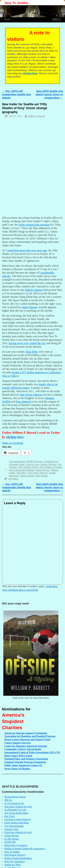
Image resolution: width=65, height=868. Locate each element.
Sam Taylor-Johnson (38, 473)
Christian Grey (51, 461)
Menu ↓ (57, 20)
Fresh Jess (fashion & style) (18, 832)
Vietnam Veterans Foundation (25, 762)
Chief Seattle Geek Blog (16, 823)
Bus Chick (10, 816)
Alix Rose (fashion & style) (18, 807)
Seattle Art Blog (12, 865)
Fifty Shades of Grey (28, 467)
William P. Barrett (36, 116)
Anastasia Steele (17, 461)
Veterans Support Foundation (26, 733)
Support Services (18, 743)
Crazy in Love (32, 464)
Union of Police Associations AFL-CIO (32, 752)
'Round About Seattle (15, 797)
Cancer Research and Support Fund (27, 739)
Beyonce (38, 461)
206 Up (8, 800)
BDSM (30, 461)
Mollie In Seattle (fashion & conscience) (25, 848)
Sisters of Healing (17, 769)
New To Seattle (16, 3)
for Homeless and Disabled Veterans (30, 736)
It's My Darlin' (12, 839)
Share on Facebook (13, 443)
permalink (13, 479)
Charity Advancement (23, 749)
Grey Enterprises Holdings (22, 470)
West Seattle (42, 476)
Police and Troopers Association (26, 759)
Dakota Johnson (48, 464)
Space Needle (27, 476)
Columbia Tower (17, 464)
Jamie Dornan (43, 470)
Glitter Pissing (12, 836)
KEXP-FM (10, 842)
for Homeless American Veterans (26, 746)
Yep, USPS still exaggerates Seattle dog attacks (16, 94)
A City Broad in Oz (14, 803)
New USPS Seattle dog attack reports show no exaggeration (49, 94)
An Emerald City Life (15, 810)
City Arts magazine (14, 826)
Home (7, 19)
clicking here (30, 73)
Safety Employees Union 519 (23, 765)
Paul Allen (21, 473)
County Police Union (18, 756)
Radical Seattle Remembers (18, 858)
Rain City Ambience (15, 861)
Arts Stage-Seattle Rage (16, 813)
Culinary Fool (11, 829)
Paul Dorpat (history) (15, 855)
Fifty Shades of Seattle (51, 467)
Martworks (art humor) (16, 845)
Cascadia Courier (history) (18, 819)
